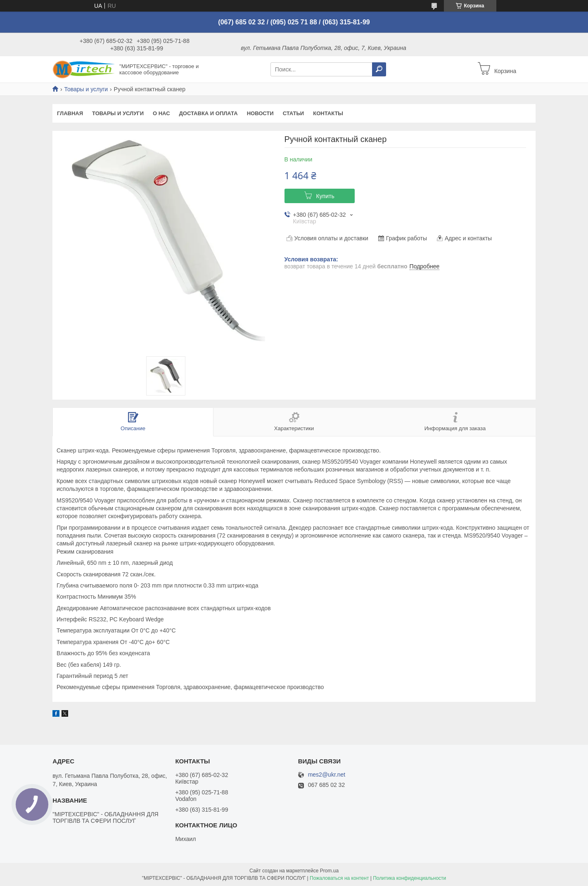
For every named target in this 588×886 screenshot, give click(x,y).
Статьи (294, 113)
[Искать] (379, 69)
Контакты (328, 113)
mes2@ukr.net (327, 775)
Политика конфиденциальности (409, 878)
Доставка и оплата (209, 113)
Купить (325, 196)
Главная (70, 113)
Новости (260, 113)
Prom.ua (329, 871)
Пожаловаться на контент (339, 878)
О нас (161, 113)
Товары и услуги (86, 89)
